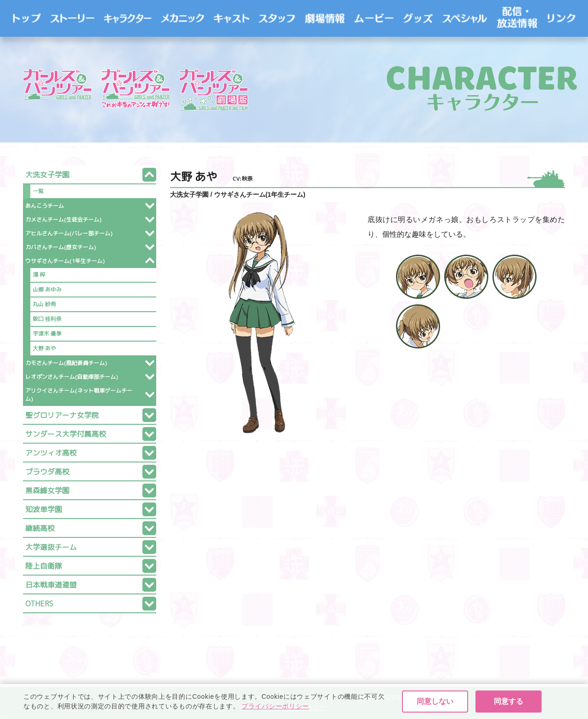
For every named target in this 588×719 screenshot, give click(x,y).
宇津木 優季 (47, 334)
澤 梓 (39, 275)
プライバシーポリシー (294, 707)
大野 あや (44, 348)
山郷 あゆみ (47, 289)
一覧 (38, 191)
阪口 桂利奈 (47, 319)
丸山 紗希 (44, 304)
